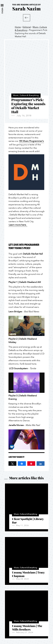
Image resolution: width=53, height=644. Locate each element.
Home (18, 27)
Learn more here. (18, 225)
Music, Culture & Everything (26, 95)
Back (27, 18)
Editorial (27, 27)
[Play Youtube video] (26, 326)
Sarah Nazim (26, 9)
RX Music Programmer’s (32, 141)
